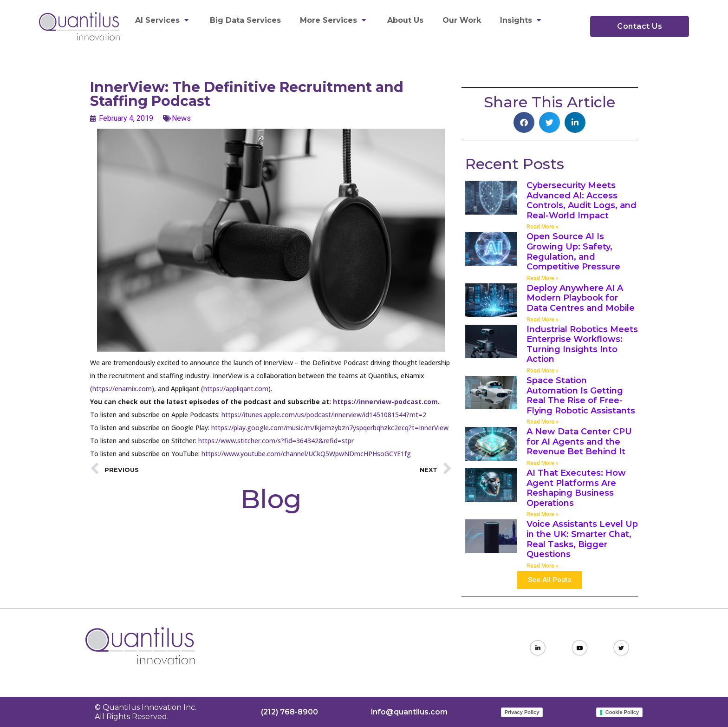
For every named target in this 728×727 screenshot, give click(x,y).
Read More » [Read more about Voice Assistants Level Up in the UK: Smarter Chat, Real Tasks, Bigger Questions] (543, 566)
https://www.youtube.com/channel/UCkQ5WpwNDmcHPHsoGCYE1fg (306, 454)
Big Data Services (245, 20)
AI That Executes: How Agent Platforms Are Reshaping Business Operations (576, 488)
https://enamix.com (122, 389)
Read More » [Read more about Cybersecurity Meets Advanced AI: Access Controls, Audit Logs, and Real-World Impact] (543, 227)
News (181, 118)
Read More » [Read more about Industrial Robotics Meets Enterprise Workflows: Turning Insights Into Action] (543, 371)
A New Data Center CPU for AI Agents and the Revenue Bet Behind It (579, 442)
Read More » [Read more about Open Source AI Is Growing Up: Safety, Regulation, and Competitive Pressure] (543, 278)
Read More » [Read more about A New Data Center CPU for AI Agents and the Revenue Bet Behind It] (543, 463)
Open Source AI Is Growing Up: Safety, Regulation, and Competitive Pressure (573, 252)
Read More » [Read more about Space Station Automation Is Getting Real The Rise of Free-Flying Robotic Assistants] (543, 422)
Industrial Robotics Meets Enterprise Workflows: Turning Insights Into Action (582, 344)
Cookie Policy (622, 712)
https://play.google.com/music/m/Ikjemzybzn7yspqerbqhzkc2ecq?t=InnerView (330, 428)
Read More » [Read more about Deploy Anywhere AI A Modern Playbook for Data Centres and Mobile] (543, 320)
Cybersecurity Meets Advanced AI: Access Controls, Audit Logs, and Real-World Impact (582, 200)
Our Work (462, 20)
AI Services (163, 20)
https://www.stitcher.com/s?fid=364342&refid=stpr (276, 441)
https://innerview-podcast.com (385, 402)
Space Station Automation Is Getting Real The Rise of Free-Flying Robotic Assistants (581, 396)
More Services (334, 20)
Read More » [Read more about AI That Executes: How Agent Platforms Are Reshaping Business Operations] (543, 514)
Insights (522, 20)
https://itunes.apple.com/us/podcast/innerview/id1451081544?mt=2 (324, 415)
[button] (524, 122)
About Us (405, 20)
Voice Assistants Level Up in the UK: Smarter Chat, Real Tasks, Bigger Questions (582, 539)
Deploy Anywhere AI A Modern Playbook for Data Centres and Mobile (581, 298)
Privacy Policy (522, 712)
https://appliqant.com (236, 389)
